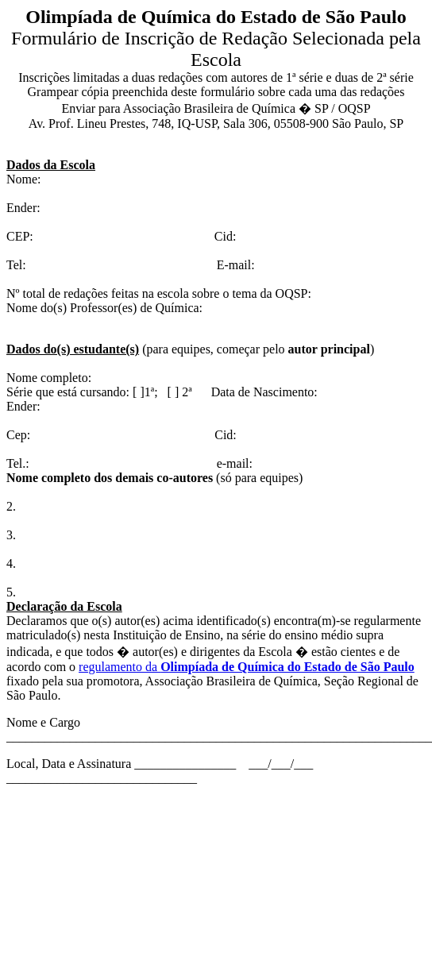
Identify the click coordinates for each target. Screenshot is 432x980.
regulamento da (247, 667)
